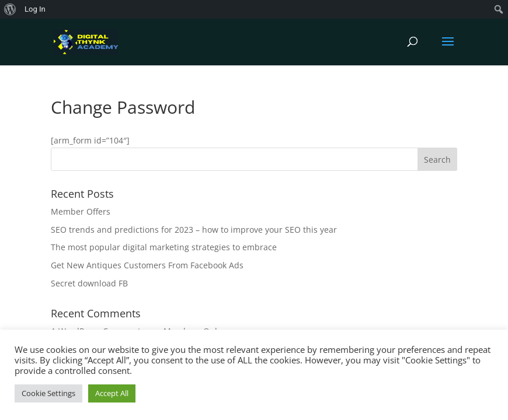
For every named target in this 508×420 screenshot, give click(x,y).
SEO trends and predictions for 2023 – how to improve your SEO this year (194, 230)
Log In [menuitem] (35, 9)
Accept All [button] (112, 393)
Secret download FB (89, 283)
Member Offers (81, 211)
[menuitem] (10, 9)
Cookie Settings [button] (48, 393)
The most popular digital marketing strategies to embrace (164, 247)
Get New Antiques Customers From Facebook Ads (147, 265)
